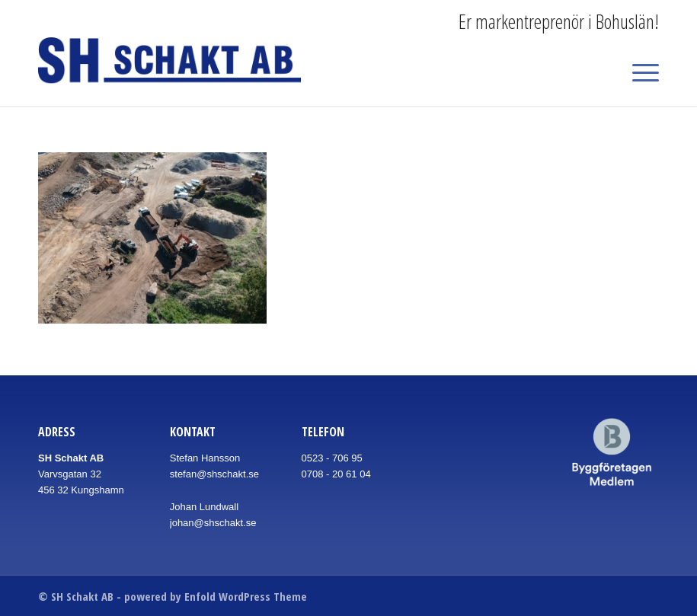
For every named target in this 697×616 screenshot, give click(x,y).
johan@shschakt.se (213, 523)
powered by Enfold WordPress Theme (216, 596)
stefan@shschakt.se (214, 474)
